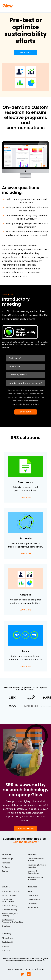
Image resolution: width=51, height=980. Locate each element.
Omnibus (6, 926)
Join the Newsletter (26, 842)
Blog (30, 891)
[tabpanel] (26, 702)
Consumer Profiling (11, 891)
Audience (6, 867)
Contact (6, 950)
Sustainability (8, 942)
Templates (33, 904)
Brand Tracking (9, 895)
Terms (42, 969)
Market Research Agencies (35, 878)
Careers (6, 946)
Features (6, 863)
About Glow (7, 938)
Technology (7, 859)
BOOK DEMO (26, 52)
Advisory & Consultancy (33, 872)
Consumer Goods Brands (36, 860)
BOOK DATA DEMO (26, 828)
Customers (33, 895)
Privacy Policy (30, 969)
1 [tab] (22, 715)
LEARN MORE (26, 497)
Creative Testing (9, 910)
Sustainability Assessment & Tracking (13, 921)
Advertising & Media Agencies (37, 866)
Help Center (33, 908)
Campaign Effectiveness (8, 901)
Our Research (34, 900)
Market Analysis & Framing (10, 915)
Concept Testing (10, 906)
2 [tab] (29, 715)
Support (6, 871)
